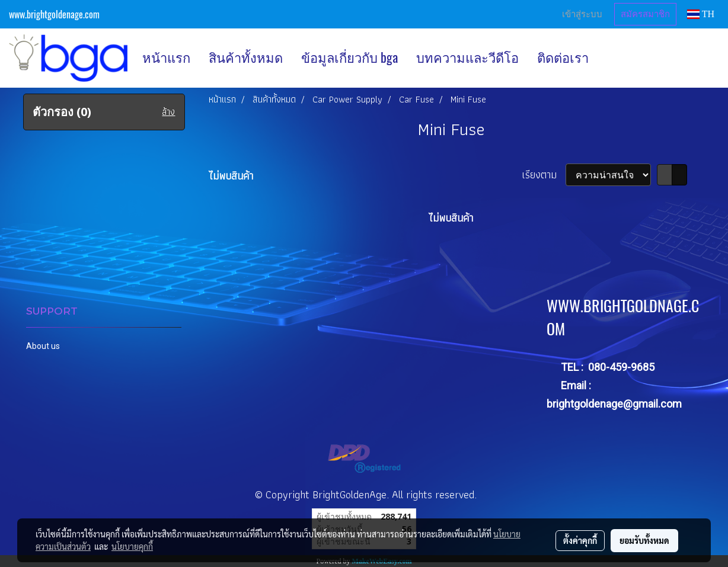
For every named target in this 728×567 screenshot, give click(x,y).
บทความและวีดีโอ (467, 57)
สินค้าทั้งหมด (246, 57)
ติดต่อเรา (563, 57)
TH (701, 14)
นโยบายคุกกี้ (132, 546)
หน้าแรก (166, 57)
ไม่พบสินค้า (231, 176)
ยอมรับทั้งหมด (644, 540)
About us (43, 346)
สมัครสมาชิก (645, 14)
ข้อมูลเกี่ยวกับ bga (349, 57)
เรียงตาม (544, 174)
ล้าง (168, 112)
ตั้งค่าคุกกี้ (580, 540)
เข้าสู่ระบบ (582, 14)
